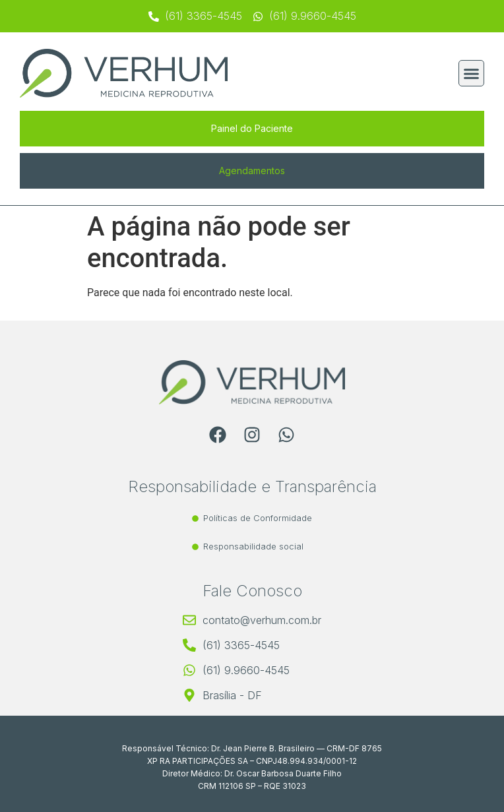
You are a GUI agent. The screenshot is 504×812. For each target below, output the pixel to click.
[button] (472, 73)
